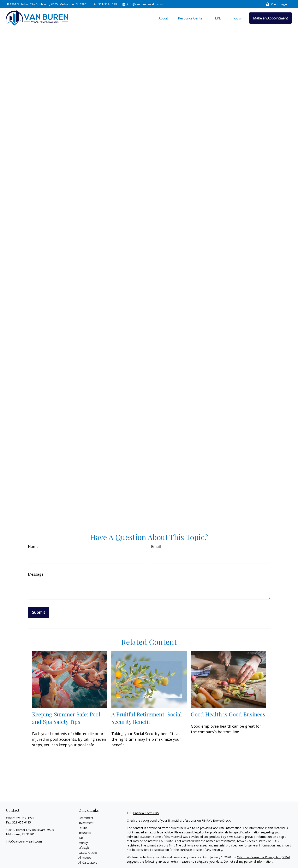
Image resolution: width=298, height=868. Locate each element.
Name (33, 546)
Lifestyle (84, 848)
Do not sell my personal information (248, 861)
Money (83, 843)
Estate (83, 828)
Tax (81, 838)
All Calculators (88, 863)
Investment (86, 823)
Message (36, 574)
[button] (163, 18)
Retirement (86, 818)
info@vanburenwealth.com (143, 4)
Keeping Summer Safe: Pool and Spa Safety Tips (66, 718)
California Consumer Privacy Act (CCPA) (263, 857)
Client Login (276, 4)
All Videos (85, 858)
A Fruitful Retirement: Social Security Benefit (147, 718)
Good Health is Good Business (228, 714)
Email (156, 546)
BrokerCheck (222, 820)
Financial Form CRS (146, 813)
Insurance (85, 833)
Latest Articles (88, 853)
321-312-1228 (105, 4)
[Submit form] (39, 612)
